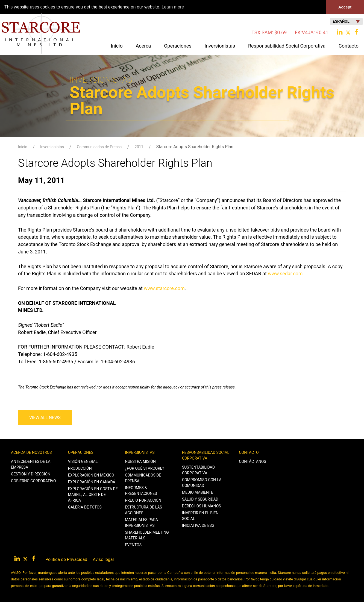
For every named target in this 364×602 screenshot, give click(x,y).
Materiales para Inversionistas (141, 523)
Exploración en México (91, 475)
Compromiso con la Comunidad (202, 483)
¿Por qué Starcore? (144, 468)
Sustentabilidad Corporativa (198, 470)
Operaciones (81, 452)
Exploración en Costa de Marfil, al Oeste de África (93, 495)
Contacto (249, 452)
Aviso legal (103, 559)
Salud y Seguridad (200, 499)
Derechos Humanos (202, 506)
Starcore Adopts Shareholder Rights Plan (195, 147)
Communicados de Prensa (99, 147)
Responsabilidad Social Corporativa (206, 455)
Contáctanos (253, 461)
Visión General (83, 461)
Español (346, 21)
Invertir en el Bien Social (200, 516)
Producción (80, 468)
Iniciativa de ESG (198, 525)
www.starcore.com (164, 288)
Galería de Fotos (85, 507)
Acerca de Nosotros (31, 452)
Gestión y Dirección (31, 474)
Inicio (117, 46)
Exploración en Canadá (92, 482)
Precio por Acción (143, 500)
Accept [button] (345, 7)
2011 (139, 147)
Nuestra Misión (140, 461)
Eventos (133, 545)
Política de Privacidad (66, 559)
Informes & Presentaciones (141, 491)
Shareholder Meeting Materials (147, 535)
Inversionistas (52, 147)
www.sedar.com (285, 274)
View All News (45, 418)
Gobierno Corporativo (33, 481)
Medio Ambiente (198, 492)
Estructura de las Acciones (143, 510)
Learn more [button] (173, 7)
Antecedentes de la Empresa (31, 464)
